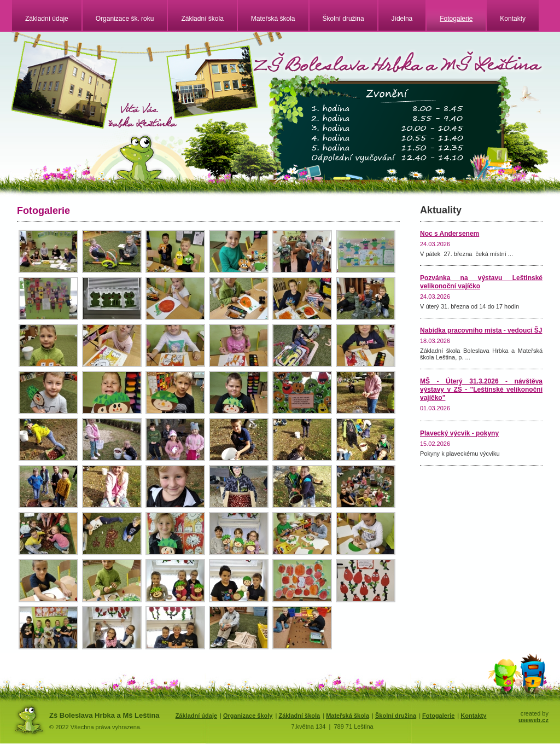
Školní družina (343, 19)
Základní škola (202, 19)
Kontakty (513, 19)
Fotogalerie (456, 19)
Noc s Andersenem (450, 234)
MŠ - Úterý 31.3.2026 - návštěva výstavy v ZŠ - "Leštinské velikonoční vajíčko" (481, 390)
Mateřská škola (273, 19)
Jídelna (402, 19)
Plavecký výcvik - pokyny (459, 433)
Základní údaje (47, 19)
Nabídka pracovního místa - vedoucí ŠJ (481, 330)
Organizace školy (248, 716)
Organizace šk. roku (125, 19)
